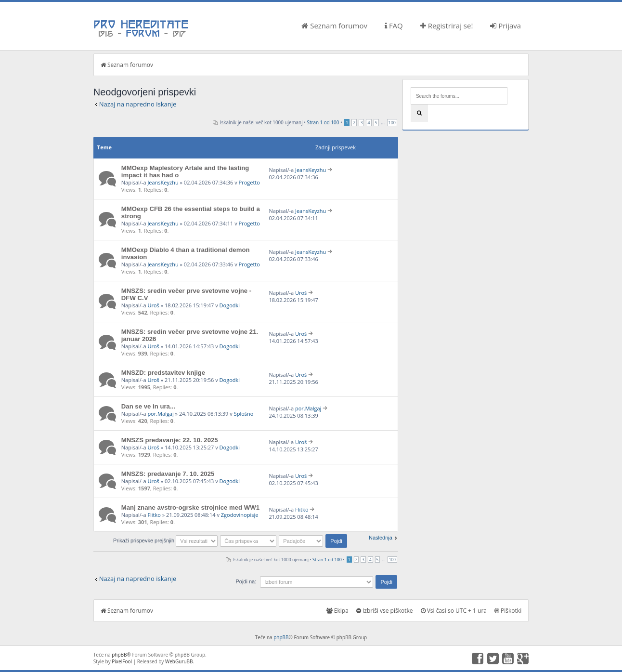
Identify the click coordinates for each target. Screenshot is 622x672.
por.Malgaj (160, 414)
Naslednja (381, 538)
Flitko (154, 515)
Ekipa (337, 611)
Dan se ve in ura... (148, 406)
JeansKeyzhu (163, 182)
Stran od (323, 122)
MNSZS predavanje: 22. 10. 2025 (170, 440)
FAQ (394, 26)
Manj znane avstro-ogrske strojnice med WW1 (190, 507)
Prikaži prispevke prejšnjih (165, 540)
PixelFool (122, 661)
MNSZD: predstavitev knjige (163, 373)
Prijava (505, 26)
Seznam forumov (334, 26)
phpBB (281, 637)
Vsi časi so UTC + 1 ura (454, 611)
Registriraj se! (447, 26)
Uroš (153, 305)
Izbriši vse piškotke (385, 611)
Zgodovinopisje (240, 515)
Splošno (244, 414)
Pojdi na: (246, 581)
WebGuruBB (179, 661)
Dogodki (230, 305)
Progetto (249, 182)
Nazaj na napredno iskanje (138, 104)
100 (392, 123)
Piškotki (508, 611)
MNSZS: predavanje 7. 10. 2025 (168, 474)
